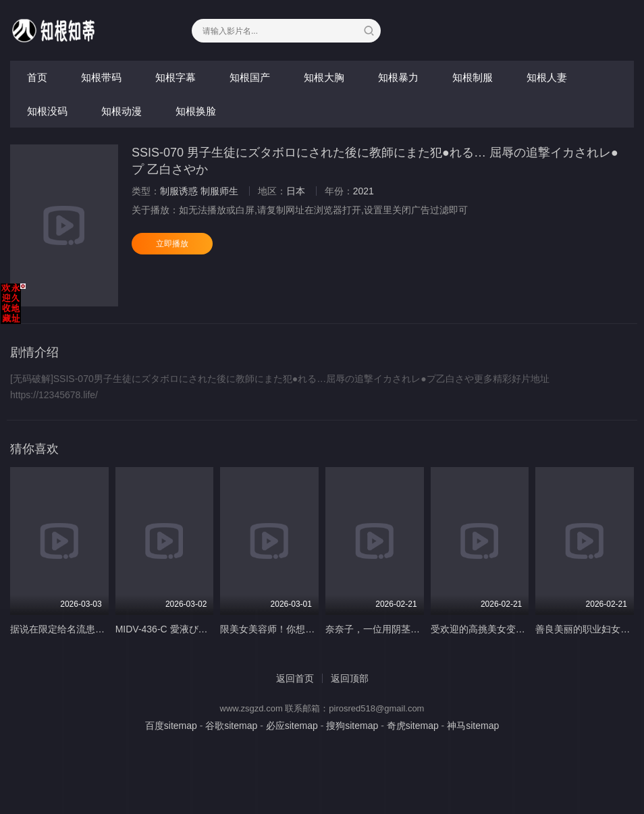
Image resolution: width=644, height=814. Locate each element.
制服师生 (219, 191)
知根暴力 (398, 77)
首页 (37, 77)
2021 (364, 191)
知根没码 (47, 111)
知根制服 (473, 77)
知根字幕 (176, 77)
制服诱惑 (179, 191)
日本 (296, 191)
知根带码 (101, 77)
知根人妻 (547, 77)
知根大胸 (324, 77)
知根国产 (250, 77)
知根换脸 (196, 111)
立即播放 (172, 244)
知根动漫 (122, 111)
